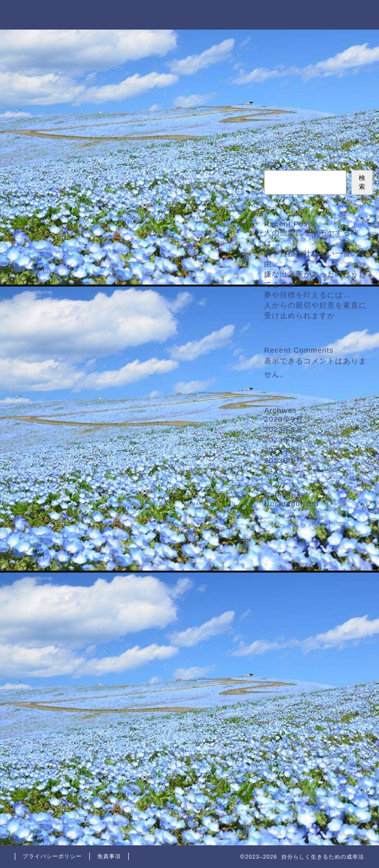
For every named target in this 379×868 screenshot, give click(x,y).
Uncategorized (291, 503)
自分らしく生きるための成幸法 (189, 14)
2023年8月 (284, 429)
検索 (272, 164)
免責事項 (109, 856)
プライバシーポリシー (52, 856)
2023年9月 (284, 419)
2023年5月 (284, 460)
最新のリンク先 (190, 97)
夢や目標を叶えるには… (307, 295)
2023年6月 (284, 450)
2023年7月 (284, 440)
